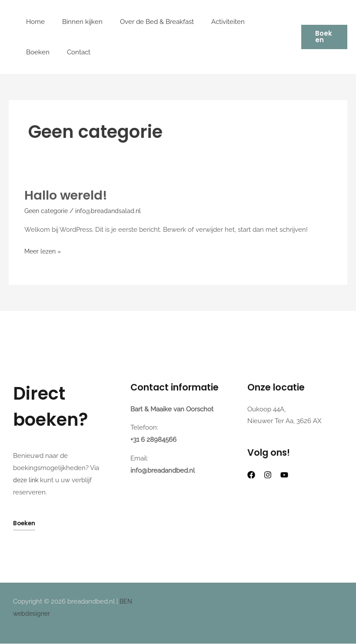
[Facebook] (251, 475)
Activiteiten (213, 22)
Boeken (254, 22)
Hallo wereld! (67, 195)
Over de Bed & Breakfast (146, 22)
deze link (27, 480)
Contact (36, 52)
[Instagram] (268, 475)
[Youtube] (284, 475)
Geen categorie (48, 211)
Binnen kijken (76, 22)
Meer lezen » (44, 250)
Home (33, 22)
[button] (323, 37)
